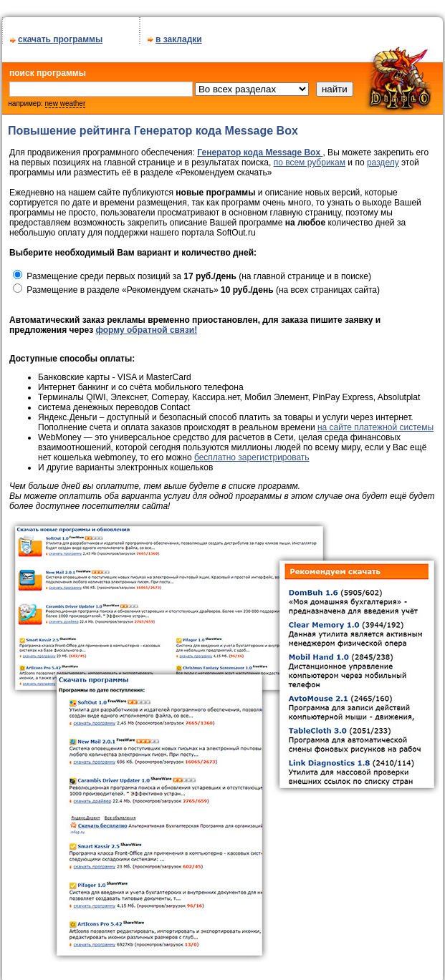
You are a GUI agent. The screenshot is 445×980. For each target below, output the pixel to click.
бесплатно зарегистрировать (252, 457)
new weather (66, 103)
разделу (383, 162)
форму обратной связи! (146, 330)
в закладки (179, 39)
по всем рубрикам (310, 162)
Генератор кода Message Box (260, 152)
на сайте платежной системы (375, 427)
